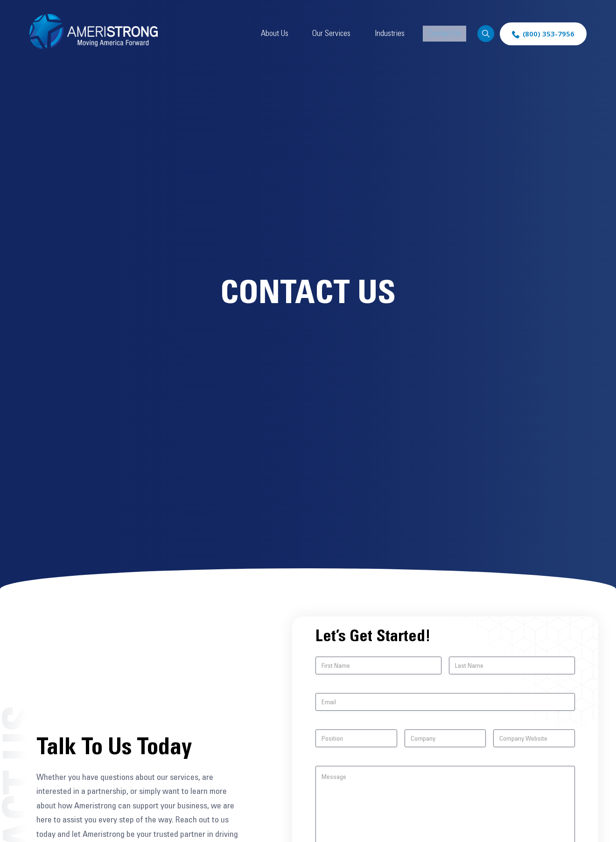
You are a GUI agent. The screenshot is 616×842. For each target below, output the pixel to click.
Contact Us (446, 34)
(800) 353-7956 (549, 34)
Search (484, 34)
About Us (309, 34)
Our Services (355, 34)
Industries (402, 34)
